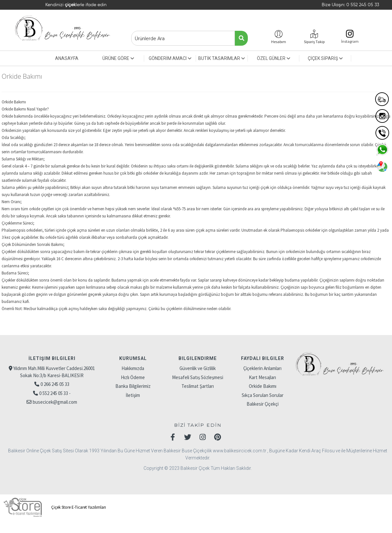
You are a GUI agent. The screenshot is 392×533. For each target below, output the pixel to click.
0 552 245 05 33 (363, 5)
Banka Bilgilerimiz (133, 386)
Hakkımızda (133, 368)
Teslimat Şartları (198, 386)
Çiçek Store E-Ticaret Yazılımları (54, 507)
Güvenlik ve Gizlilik (198, 368)
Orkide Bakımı (263, 386)
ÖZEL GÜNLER (274, 58)
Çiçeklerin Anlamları (262, 368)
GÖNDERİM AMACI (170, 58)
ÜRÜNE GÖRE (118, 58)
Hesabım (279, 42)
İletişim (133, 395)
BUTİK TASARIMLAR (222, 58)
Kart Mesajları (262, 377)
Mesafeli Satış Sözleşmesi (198, 377)
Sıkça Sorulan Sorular (263, 395)
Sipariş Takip (314, 42)
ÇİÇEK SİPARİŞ (325, 58)
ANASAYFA (67, 58)
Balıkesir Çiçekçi (263, 404)
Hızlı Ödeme (133, 377)
